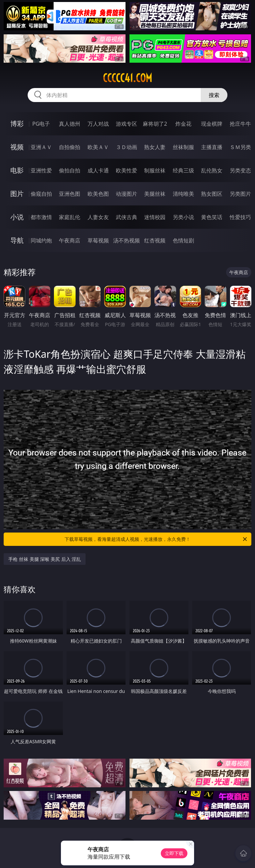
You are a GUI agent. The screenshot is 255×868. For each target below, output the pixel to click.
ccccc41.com (127, 78)
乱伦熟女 (212, 170)
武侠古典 (127, 217)
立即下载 (174, 853)
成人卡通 (98, 170)
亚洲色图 (70, 194)
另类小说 (183, 217)
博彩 (17, 124)
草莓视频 (98, 240)
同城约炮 (41, 240)
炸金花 (183, 124)
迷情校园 (155, 217)
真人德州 (70, 124)
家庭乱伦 (70, 217)
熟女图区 (212, 194)
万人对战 (98, 124)
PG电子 (41, 124)
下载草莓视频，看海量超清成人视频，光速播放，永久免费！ (156, 539)
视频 (17, 147)
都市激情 (41, 217)
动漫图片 (127, 194)
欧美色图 (98, 194)
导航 (17, 240)
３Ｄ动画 (127, 147)
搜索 (214, 95)
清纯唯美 (183, 194)
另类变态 (240, 170)
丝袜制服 (183, 147)
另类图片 (240, 194)
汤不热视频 (127, 240)
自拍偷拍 (70, 147)
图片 (17, 194)
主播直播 (212, 147)
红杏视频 (155, 240)
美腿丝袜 (155, 194)
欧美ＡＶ (98, 147)
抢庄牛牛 (240, 124)
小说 (17, 217)
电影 (17, 170)
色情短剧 (183, 240)
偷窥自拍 (41, 194)
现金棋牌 (212, 124)
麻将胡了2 (155, 124)
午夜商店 (70, 240)
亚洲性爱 (41, 170)
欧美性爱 (127, 170)
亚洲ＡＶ (41, 147)
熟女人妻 (155, 147)
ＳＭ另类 (240, 147)
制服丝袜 (155, 170)
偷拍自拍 (70, 170)
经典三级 (183, 170)
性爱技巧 (240, 217)
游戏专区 (127, 124)
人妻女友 (98, 217)
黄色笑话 (212, 217)
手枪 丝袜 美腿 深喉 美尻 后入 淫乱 (45, 559)
